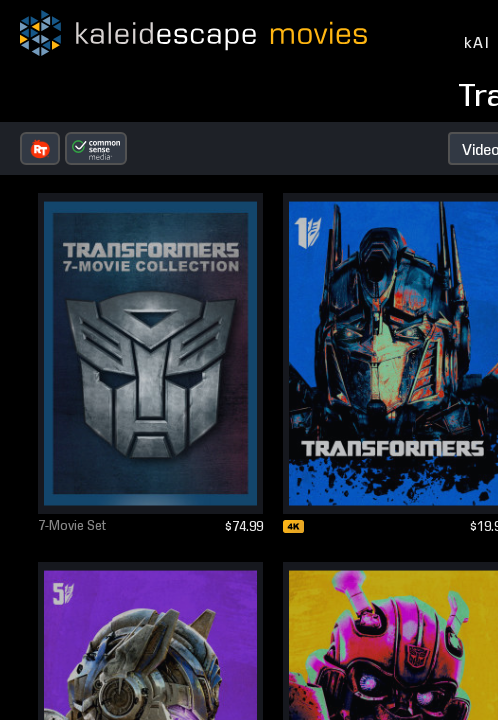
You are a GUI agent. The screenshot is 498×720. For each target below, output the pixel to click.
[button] (40, 148)
